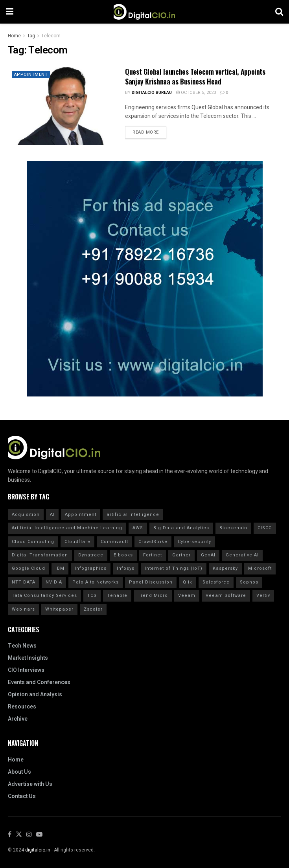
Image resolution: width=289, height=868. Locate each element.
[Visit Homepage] (144, 12)
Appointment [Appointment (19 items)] (81, 515)
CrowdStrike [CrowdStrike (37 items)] (153, 542)
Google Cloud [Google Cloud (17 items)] (29, 568)
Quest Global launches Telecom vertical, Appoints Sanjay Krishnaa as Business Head (195, 76)
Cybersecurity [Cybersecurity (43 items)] (194, 542)
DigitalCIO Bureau (152, 93)
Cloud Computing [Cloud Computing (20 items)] (33, 542)
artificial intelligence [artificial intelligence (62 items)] (133, 515)
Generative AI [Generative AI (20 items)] (242, 555)
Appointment (32, 75)
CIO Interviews (26, 670)
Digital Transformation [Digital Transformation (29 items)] (40, 555)
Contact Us (22, 796)
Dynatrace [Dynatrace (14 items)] (91, 555)
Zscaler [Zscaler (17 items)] (93, 609)
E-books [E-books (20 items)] (123, 555)
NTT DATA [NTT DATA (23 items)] (24, 582)
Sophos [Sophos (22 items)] (249, 582)
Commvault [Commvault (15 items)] (114, 542)
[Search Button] (279, 12)
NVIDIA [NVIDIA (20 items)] (54, 582)
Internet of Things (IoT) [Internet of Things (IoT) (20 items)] (174, 568)
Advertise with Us (30, 784)
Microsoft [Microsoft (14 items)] (260, 568)
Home (14, 36)
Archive (18, 719)
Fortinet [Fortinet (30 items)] (153, 555)
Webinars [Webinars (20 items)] (23, 609)
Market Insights (28, 658)
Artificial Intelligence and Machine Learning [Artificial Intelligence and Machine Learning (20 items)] (67, 528)
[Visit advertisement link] (144, 279)
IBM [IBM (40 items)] (60, 568)
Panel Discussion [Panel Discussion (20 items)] (151, 582)
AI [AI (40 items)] (52, 515)
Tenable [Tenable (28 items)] (117, 595)
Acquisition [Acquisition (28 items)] (26, 515)
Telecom (51, 36)
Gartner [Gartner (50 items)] (181, 555)
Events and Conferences (39, 682)
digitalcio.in (38, 850)
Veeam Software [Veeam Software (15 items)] (226, 595)
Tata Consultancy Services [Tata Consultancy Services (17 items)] (44, 595)
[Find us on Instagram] (29, 835)
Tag (31, 36)
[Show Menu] (10, 12)
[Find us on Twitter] (19, 835)
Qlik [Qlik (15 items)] (188, 582)
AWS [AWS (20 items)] (138, 528)
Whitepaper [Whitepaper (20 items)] (59, 609)
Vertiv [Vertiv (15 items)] (263, 595)
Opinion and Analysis (35, 695)
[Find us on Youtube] (39, 835)
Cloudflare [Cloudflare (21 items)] (77, 542)
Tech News (22, 646)
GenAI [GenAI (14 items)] (208, 555)
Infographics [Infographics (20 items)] (91, 568)
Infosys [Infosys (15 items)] (126, 568)
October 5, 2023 (196, 93)
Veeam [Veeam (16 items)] (187, 595)
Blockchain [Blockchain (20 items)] (233, 528)
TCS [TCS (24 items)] (92, 595)
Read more (149, 131)
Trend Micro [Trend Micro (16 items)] (153, 595)
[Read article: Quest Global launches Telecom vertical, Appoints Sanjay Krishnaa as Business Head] (63, 106)
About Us (19, 772)
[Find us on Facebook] (10, 835)
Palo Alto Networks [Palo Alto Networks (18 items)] (96, 582)
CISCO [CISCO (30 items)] (265, 528)
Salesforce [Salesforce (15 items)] (216, 582)
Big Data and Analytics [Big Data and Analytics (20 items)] (181, 528)
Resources (22, 707)
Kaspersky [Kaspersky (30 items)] (225, 568)
